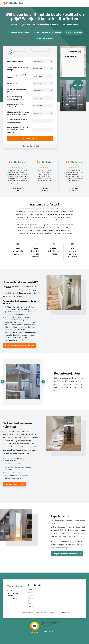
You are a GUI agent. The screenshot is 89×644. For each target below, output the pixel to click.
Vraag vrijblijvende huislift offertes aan (67, 554)
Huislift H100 (32, 592)
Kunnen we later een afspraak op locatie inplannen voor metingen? (18, 130)
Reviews (31, 603)
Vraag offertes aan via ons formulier (20, 345)
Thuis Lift (31, 598)
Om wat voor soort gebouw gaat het (16, 90)
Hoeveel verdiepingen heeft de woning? (18, 68)
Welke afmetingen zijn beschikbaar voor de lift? (16, 98)
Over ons (31, 590)
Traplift (30, 601)
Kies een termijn (13, 83)
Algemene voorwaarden (26, 613)
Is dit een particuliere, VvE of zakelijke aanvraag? (17, 121)
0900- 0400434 (75, 541)
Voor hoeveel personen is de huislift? (17, 76)
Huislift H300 (32, 595)
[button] (3, 382)
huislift (9, 287)
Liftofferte (31, 606)
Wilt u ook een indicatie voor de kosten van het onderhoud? (18, 113)
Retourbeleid (53, 613)
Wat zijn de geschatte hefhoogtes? (15, 106)
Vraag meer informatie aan (14, 484)
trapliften (65, 209)
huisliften (56, 209)
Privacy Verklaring (41, 613)
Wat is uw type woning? (15, 61)
